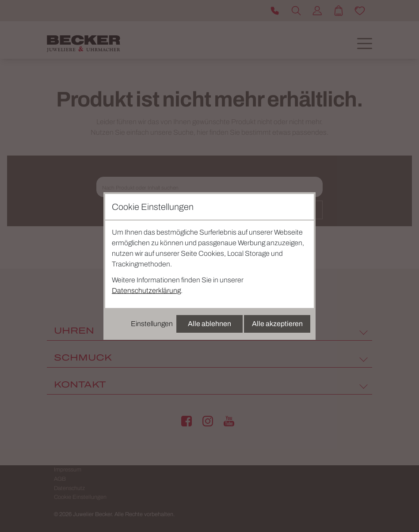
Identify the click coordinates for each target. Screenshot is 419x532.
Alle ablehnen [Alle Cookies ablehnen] (209, 324)
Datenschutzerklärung (146, 291)
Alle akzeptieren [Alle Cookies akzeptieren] (277, 324)
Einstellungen (152, 324)
